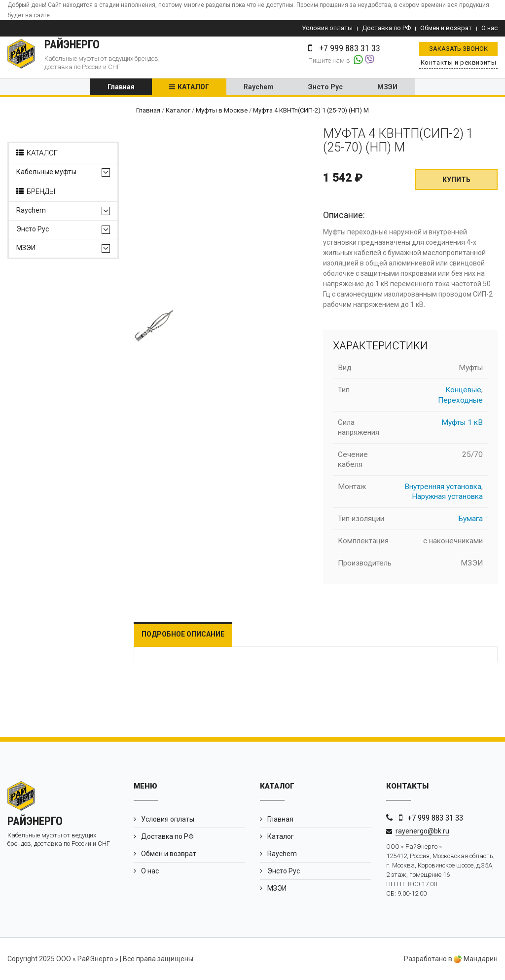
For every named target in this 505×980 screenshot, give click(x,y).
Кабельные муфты (46, 173)
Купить (456, 181)
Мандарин (476, 959)
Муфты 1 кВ (462, 423)
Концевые (463, 391)
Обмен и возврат (446, 28)
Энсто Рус (325, 87)
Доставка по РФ (386, 28)
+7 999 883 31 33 (435, 818)
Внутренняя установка (443, 487)
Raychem (259, 87)
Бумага (471, 519)
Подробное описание (183, 635)
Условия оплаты (327, 28)
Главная (121, 87)
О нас (489, 28)
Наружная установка (447, 497)
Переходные (460, 401)
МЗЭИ (387, 87)
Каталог (193, 87)
